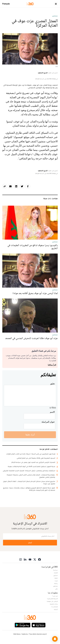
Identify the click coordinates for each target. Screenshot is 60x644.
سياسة (55, 570)
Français (6, 4)
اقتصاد (56, 573)
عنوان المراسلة (48, 422)
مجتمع (56, 575)
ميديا (56, 581)
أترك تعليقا (30, 435)
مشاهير (55, 16)
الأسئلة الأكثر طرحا (52, 599)
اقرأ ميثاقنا (52, 365)
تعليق (52, 384)
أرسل (30, 543)
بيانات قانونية (54, 604)
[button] (55, 639)
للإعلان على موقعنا (52, 601)
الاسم (52, 412)
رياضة (56, 583)
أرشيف (56, 609)
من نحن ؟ (55, 596)
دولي (56, 589)
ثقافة (56, 578)
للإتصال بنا (55, 607)
